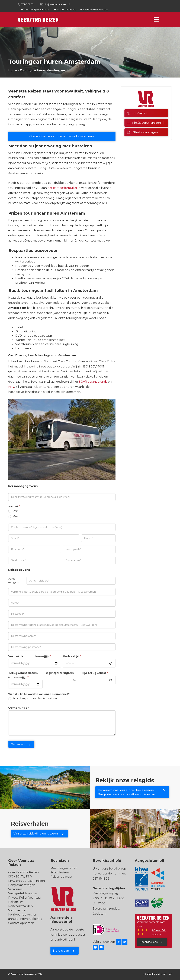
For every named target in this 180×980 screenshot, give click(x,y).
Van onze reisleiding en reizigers (36, 834)
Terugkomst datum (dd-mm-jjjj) (23, 675)
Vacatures (15, 889)
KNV (11, 387)
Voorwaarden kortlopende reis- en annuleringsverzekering (25, 915)
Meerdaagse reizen (64, 868)
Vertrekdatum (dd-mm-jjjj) (30, 656)
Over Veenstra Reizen (23, 872)
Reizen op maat (61, 877)
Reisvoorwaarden (20, 906)
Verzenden (18, 744)
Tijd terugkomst (95, 673)
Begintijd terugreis (59, 673)
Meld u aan (61, 951)
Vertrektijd (72, 656)
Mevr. (14, 516)
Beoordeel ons (149, 942)
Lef (170, 974)
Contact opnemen (21, 923)
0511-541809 (27, 4)
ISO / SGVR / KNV (20, 877)
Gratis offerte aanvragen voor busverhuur (62, 136)
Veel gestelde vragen (23, 893)
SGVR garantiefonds (93, 382)
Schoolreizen (60, 872)
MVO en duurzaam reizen (27, 881)
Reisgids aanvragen (22, 885)
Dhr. (13, 511)
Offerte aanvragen (142, 132)
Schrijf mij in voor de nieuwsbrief (33, 698)
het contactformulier (62, 188)
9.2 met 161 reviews (159, 932)
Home (13, 70)
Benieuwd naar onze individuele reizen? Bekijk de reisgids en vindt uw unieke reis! (127, 792)
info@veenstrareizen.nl (57, 4)
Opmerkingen (19, 708)
